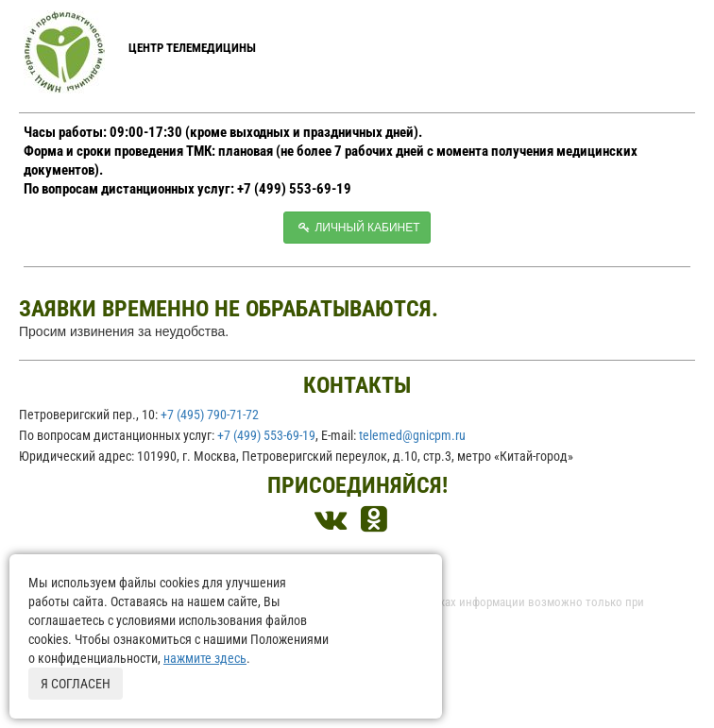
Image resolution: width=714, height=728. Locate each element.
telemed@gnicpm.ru (412, 435)
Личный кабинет (357, 228)
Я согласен (76, 684)
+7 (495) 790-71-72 (210, 415)
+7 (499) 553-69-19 (266, 435)
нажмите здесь (205, 658)
